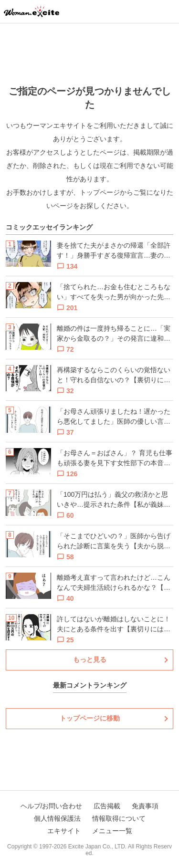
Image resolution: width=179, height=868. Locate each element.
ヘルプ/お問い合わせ (52, 806)
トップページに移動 (90, 718)
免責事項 (145, 806)
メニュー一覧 (112, 831)
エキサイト (64, 831)
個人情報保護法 (57, 818)
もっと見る (90, 659)
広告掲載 (107, 806)
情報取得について (119, 818)
